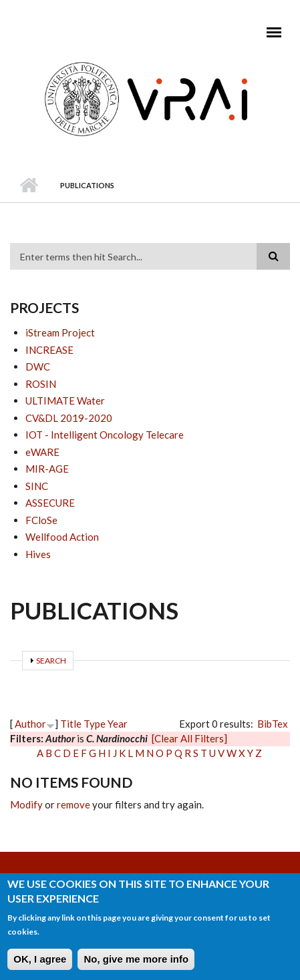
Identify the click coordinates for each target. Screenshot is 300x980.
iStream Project (60, 332)
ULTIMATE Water (65, 401)
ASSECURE (50, 503)
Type (95, 724)
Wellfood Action (62, 537)
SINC (37, 486)
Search (51, 661)
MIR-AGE (47, 469)
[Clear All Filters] (189, 738)
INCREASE (49, 350)
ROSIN (41, 384)
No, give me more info (136, 963)
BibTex (273, 724)
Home (28, 186)
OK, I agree (40, 963)
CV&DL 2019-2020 (69, 418)
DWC (38, 366)
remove (73, 804)
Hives (38, 554)
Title (71, 724)
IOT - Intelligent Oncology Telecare (105, 435)
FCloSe (41, 520)
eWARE (42, 452)
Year (118, 724)
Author (30, 724)
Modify (26, 804)
